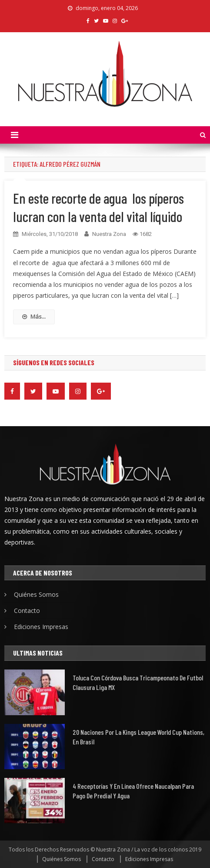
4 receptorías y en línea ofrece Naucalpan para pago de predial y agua (133, 791)
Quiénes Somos (36, 594)
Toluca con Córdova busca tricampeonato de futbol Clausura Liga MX (138, 682)
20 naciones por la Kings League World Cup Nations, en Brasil (138, 737)
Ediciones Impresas (41, 627)
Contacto (27, 611)
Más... (34, 316)
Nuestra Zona (109, 234)
